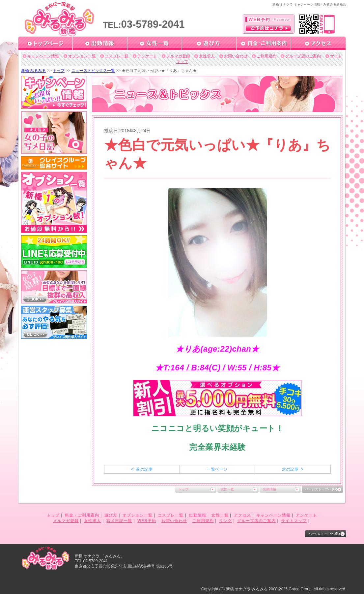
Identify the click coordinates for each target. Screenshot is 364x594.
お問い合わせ (236, 56)
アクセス (242, 515)
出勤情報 (269, 489)
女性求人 (207, 56)
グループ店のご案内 (303, 56)
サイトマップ (294, 521)
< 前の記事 (142, 469)
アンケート (147, 56)
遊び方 (111, 515)
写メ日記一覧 (119, 521)
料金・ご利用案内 (82, 515)
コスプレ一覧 (117, 56)
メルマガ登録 (178, 56)
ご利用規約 (266, 56)
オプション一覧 (82, 56)
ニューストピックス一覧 (93, 71)
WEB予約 (147, 521)
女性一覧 (227, 489)
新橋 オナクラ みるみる (247, 589)
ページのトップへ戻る (322, 489)
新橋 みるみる (33, 71)
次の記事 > (293, 469)
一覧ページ (217, 469)
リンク (225, 521)
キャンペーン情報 (43, 56)
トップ (59, 71)
